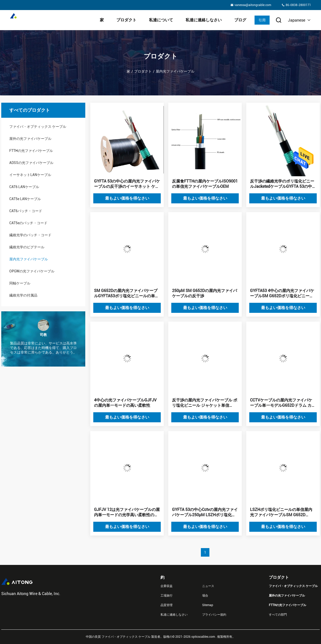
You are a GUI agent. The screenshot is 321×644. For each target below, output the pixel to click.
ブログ (240, 20)
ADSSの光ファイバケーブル (31, 163)
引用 (262, 20)
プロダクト (126, 20)
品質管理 (167, 605)
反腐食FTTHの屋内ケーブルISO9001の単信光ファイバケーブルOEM (205, 184)
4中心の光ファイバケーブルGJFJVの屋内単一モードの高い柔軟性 (125, 403)
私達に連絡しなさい (204, 20)
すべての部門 (278, 615)
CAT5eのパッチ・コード (28, 223)
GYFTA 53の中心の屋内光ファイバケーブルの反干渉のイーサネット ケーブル (127, 184)
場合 (205, 596)
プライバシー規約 (214, 615)
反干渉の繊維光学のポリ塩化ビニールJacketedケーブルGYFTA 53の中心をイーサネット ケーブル (283, 184)
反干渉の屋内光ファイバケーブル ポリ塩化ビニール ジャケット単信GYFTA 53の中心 (205, 403)
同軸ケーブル (20, 283)
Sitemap (208, 605)
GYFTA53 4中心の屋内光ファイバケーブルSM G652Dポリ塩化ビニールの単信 (282, 294)
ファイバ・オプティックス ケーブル (38, 127)
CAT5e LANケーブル (25, 199)
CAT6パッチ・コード (26, 211)
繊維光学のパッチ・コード (30, 235)
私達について (161, 20)
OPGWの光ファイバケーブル (32, 271)
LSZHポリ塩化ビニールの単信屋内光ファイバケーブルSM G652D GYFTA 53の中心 (281, 512)
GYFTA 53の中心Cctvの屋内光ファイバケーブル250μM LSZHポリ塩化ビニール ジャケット (205, 512)
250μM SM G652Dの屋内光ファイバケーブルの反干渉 (205, 293)
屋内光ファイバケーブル (29, 259)
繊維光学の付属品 (23, 295)
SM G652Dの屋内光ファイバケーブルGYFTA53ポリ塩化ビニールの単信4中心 (127, 294)
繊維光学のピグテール (27, 247)
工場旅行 (167, 596)
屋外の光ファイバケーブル (30, 139)
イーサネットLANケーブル (30, 175)
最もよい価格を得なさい (127, 198)
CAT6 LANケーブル (24, 187)
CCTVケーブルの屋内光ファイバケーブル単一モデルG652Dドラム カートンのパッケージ (283, 403)
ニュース (208, 586)
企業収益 (167, 586)
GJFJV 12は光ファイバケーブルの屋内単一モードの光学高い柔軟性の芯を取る (127, 512)
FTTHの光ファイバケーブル (31, 151)
